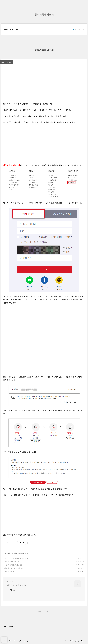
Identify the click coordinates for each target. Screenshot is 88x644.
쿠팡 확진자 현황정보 (12, 565)
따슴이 (10, 582)
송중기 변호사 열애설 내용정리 (15, 558)
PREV (39, 612)
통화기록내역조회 (11, 29)
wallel (84, 641)
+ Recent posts (7, 626)
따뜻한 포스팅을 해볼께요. (17, 585)
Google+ (27, 641)
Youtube (22, 641)
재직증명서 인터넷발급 (13, 568)
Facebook (16, 641)
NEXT (49, 612)
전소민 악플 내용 (10, 562)
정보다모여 (9, 553)
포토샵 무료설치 (10, 572)
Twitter (12, 641)
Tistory (74, 641)
